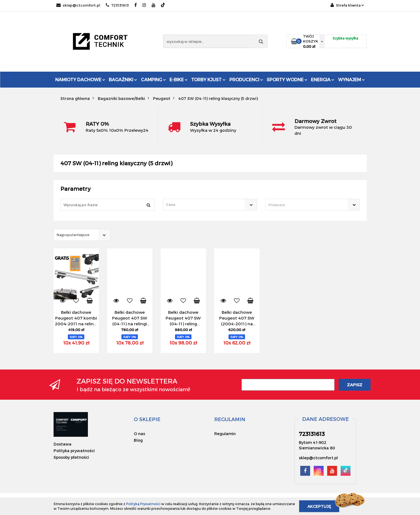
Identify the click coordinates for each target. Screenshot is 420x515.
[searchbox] (305, 205)
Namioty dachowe (80, 79)
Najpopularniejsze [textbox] (73, 235)
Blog (138, 440)
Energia (323, 79)
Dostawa (62, 444)
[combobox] (210, 205)
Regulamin (225, 434)
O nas (139, 434)
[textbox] (205, 205)
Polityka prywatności (74, 451)
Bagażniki (123, 79)
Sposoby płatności (71, 457)
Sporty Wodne (287, 79)
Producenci (246, 79)
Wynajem (351, 79)
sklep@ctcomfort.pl (78, 5)
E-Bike (179, 79)
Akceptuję (319, 506)
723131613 (117, 5)
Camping (153, 79)
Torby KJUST (208, 79)
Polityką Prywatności (143, 504)
